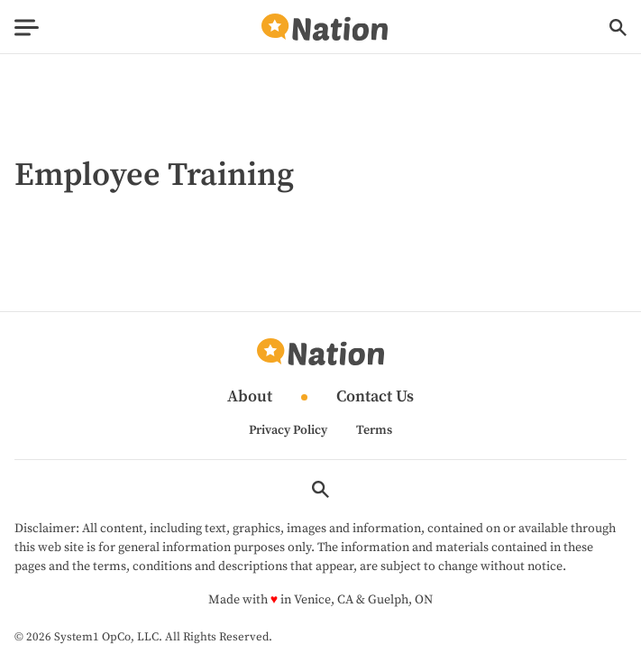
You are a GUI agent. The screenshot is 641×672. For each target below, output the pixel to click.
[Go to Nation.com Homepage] (325, 28)
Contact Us (375, 397)
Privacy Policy (288, 430)
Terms (374, 430)
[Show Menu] (27, 28)
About (250, 397)
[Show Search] (618, 28)
